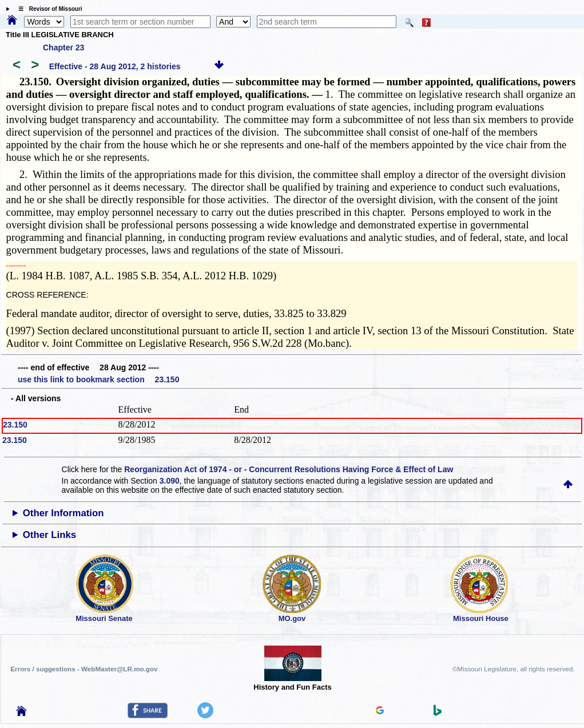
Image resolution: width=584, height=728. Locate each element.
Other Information (63, 513)
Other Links (49, 535)
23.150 (15, 425)
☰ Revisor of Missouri (47, 9)
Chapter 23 (63, 48)
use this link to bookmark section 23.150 (98, 379)
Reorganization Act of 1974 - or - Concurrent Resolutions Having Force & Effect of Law (289, 469)
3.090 (170, 481)
